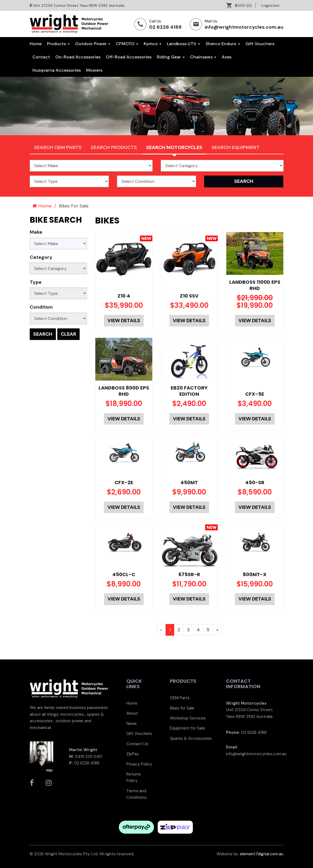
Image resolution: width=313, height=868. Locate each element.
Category (41, 257)
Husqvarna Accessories (57, 70)
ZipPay (133, 754)
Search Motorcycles (174, 147)
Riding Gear (171, 57)
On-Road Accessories (78, 57)
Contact (41, 57)
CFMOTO (127, 44)
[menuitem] (241, 5)
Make (36, 232)
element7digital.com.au (262, 854)
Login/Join (270, 5)
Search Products (114, 147)
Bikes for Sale (182, 708)
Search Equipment (235, 147)
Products (58, 44)
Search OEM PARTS (58, 147)
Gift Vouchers (260, 44)
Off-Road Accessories (129, 57)
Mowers (94, 70)
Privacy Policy (139, 764)
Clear (68, 334)
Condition (41, 307)
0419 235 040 (88, 757)
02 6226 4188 (165, 27)
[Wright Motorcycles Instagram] (49, 783)
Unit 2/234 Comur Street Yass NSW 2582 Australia (79, 5)
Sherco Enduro (223, 44)
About (132, 713)
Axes (227, 57)
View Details (124, 321)
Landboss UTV (184, 44)
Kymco (153, 44)
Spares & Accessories (191, 738)
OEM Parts (180, 698)
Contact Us (137, 744)
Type (36, 282)
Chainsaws (203, 57)
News (132, 724)
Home (36, 44)
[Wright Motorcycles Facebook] (32, 783)
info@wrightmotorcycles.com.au (244, 27)
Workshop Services (188, 718)
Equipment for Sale (187, 728)
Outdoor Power (93, 44)
